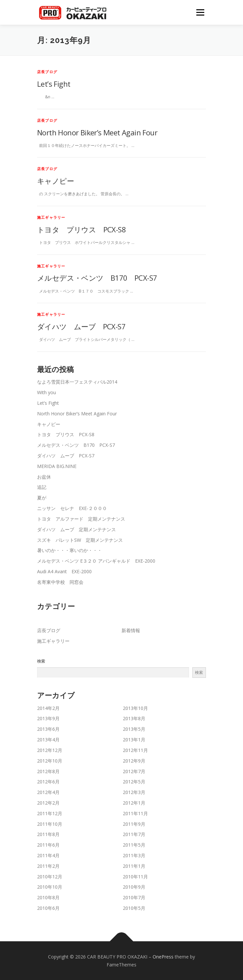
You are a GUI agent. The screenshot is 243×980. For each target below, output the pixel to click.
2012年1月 (134, 803)
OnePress (163, 957)
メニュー (200, 12)
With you (47, 392)
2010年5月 (134, 908)
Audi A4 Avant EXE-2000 (64, 571)
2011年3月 (134, 855)
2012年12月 (50, 750)
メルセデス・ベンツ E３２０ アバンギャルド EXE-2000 (96, 561)
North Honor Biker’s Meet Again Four (97, 132)
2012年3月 (134, 792)
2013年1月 (134, 740)
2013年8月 (134, 718)
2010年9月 (134, 887)
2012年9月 (134, 761)
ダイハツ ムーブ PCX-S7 (81, 326)
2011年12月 (50, 813)
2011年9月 (134, 824)
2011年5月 (134, 845)
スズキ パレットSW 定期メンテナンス (80, 540)
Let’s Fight (54, 84)
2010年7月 (134, 897)
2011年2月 (48, 866)
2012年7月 (134, 771)
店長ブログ (47, 72)
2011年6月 (48, 845)
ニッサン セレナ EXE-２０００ (72, 508)
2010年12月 (50, 877)
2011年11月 (135, 813)
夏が (42, 498)
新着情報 (131, 630)
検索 (41, 661)
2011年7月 (134, 834)
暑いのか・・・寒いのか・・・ (70, 550)
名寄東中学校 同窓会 (60, 582)
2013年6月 (48, 729)
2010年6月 (48, 908)
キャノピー (55, 181)
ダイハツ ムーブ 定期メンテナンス (76, 529)
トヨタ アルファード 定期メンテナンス (81, 519)
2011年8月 (48, 834)
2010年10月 (50, 887)
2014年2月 (48, 708)
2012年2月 (48, 803)
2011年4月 (48, 855)
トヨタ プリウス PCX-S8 (81, 229)
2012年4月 (48, 792)
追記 (42, 487)
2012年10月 (50, 761)
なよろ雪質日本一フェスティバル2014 (77, 382)
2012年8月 (48, 771)
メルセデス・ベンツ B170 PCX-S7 (97, 278)
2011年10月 (50, 824)
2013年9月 (48, 718)
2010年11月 (135, 877)
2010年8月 (48, 897)
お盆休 (44, 477)
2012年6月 (48, 782)
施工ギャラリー (51, 217)
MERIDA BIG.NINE (57, 466)
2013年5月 (134, 729)
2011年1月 (134, 866)
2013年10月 (135, 708)
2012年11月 (135, 750)
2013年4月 (48, 740)
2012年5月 (134, 782)
